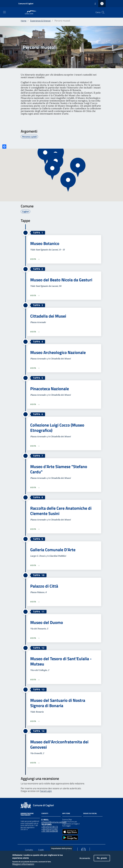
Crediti (41, 850)
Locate (4, 147)
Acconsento (85, 858)
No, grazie (102, 858)
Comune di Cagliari (26, 3)
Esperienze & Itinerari (40, 21)
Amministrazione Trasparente (27, 814)
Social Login (46, 791)
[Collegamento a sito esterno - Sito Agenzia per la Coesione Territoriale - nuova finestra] (84, 849)
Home (24, 21)
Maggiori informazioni (23, 864)
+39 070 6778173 (50, 827)
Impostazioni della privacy (61, 848)
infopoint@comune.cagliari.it (54, 822)
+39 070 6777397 (50, 829)
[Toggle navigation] (4, 12)
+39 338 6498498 (50, 831)
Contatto (29, 850)
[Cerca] (103, 12)
